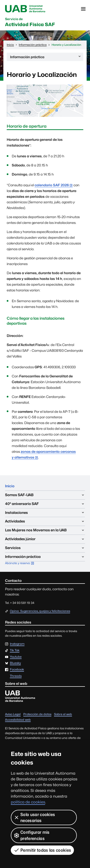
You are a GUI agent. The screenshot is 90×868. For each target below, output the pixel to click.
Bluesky (15, 663)
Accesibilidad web (18, 720)
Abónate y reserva (21, 563)
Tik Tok (15, 650)
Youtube (16, 657)
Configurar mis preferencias (32, 835)
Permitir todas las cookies (42, 850)
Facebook (17, 670)
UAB (25, 9)
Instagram (17, 644)
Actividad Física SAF (30, 22)
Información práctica (46, 58)
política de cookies (28, 802)
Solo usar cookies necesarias (34, 817)
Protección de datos (37, 714)
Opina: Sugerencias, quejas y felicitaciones (40, 611)
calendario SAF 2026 (52, 185)
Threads (16, 676)
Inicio (10, 486)
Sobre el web (63, 714)
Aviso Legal (13, 714)
